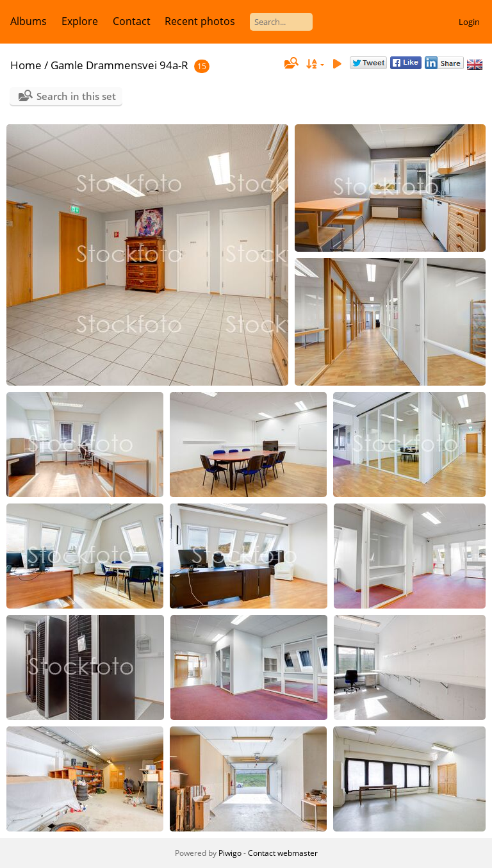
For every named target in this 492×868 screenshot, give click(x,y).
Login (469, 22)
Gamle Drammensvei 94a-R (119, 65)
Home (26, 65)
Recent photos (200, 21)
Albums (29, 21)
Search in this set (76, 96)
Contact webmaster (283, 853)
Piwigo (230, 853)
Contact (132, 21)
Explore (80, 21)
